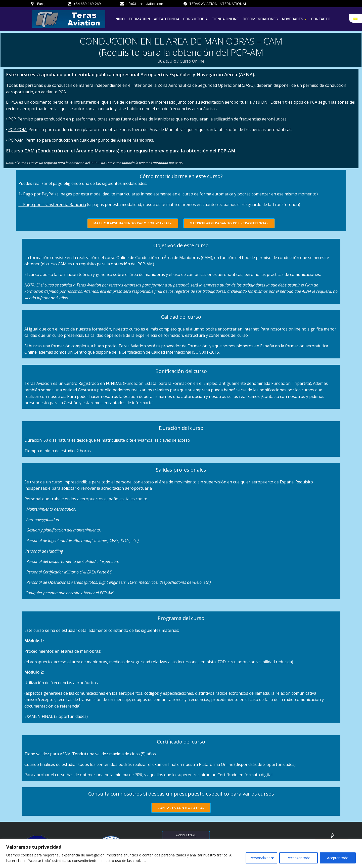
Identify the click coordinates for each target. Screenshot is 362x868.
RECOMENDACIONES (260, 18)
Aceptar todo (338, 858)
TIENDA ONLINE (225, 18)
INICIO (120, 18)
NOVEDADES (295, 18)
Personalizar (260, 858)
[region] (181, 854)
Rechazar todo (299, 858)
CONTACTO (321, 18)
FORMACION (140, 18)
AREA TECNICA (167, 18)
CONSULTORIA (196, 18)
